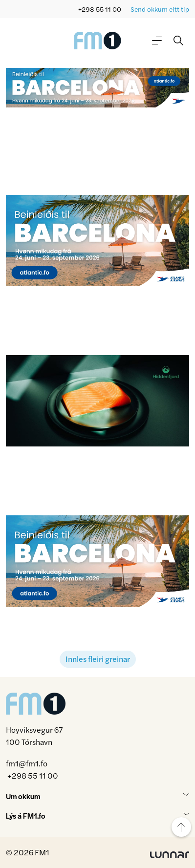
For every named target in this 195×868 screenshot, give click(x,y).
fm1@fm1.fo (27, 763)
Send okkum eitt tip (160, 9)
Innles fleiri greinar (98, 659)
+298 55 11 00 (100, 9)
